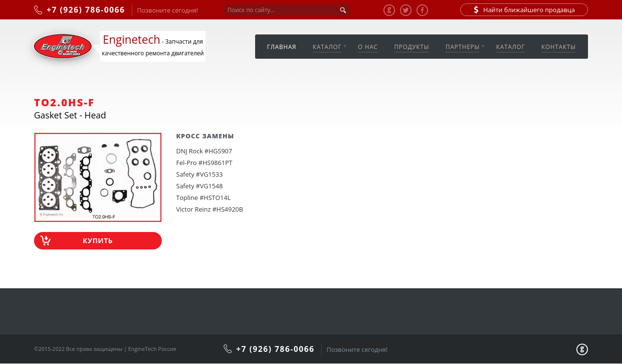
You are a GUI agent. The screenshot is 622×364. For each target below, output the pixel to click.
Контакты (559, 47)
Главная (282, 47)
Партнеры (463, 47)
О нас (368, 47)
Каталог (327, 47)
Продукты (412, 47)
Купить (98, 240)
